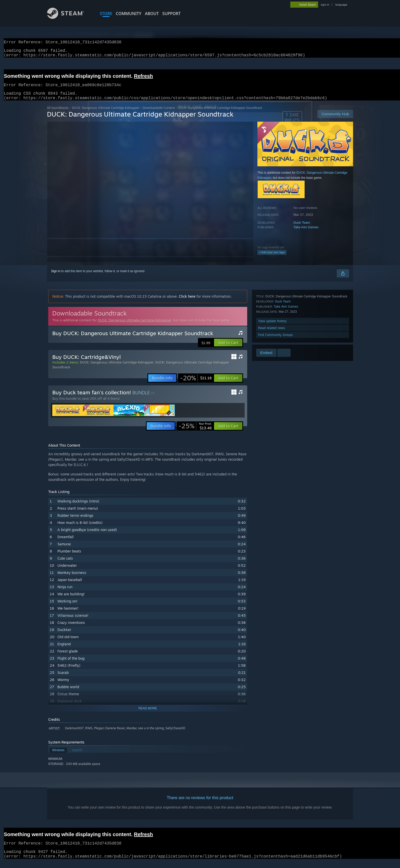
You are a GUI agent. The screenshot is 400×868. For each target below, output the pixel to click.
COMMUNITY (129, 14)
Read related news (272, 334)
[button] (228, 349)
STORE (106, 14)
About (152, 14)
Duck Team (302, 229)
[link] (196, 384)
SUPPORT (171, 14)
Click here (187, 302)
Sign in (56, 277)
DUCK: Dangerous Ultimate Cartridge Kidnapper (106, 114)
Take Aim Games (306, 233)
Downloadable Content (159, 114)
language (341, 5)
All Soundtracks (58, 114)
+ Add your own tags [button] (272, 258)
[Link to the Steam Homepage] (69, 17)
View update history (272, 327)
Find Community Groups (276, 341)
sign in (325, 5)
